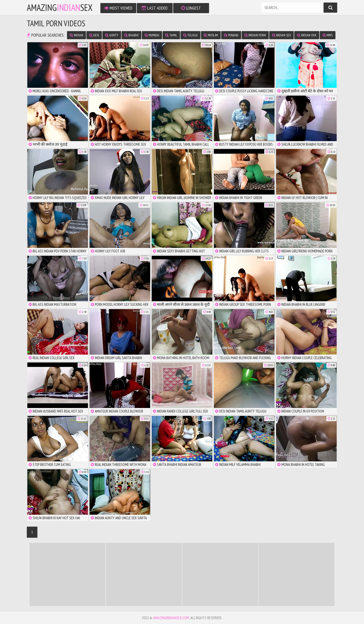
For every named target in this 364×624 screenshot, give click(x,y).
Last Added (155, 8)
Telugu (190, 35)
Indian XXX (307, 35)
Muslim (211, 35)
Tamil (171, 35)
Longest (191, 8)
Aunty (112, 35)
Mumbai (152, 35)
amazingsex (60, 8)
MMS (328, 35)
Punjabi (231, 35)
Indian (76, 35)
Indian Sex (281, 35)
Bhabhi (131, 35)
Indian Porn (255, 35)
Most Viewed (118, 8)
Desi (94, 35)
